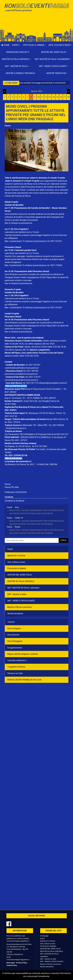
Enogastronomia (15, 648)
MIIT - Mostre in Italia (17, 594)
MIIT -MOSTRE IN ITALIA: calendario (23, 588)
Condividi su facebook (15, 501)
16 (61, 97)
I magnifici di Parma (16, 667)
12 (46, 97)
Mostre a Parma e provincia (20, 73)
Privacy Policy (21, 963)
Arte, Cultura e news (16, 562)
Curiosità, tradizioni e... (18, 660)
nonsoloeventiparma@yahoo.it (18, 941)
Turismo (11, 622)
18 (68, 97)
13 (50, 97)
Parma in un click (15, 673)
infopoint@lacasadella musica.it (53, 383)
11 (42, 97)
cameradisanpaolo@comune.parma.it (21, 380)
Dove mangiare (14, 628)
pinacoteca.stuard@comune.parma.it (21, 374)
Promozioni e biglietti (18, 52)
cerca (64, 540)
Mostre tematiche (15, 614)
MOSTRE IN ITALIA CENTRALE (21, 581)
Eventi (10, 549)
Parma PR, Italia (12, 487)
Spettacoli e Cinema (16, 556)
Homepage (44, 936)
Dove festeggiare (15, 641)
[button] (16, 45)
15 (57, 97)
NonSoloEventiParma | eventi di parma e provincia (37, 7)
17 (65, 97)
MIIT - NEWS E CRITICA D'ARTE (21, 601)
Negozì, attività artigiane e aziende (23, 654)
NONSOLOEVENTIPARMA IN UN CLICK (24, 680)
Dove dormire (13, 635)
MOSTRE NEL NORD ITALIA (20, 575)
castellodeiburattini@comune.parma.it (22, 368)
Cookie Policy (12, 965)
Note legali (11, 963)
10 (38, 97)
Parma (8, 126)
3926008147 (18, 954)
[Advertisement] (37, 22)
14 (53, 97)
